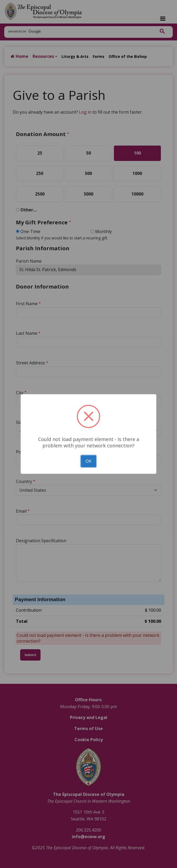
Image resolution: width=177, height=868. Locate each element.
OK (88, 461)
